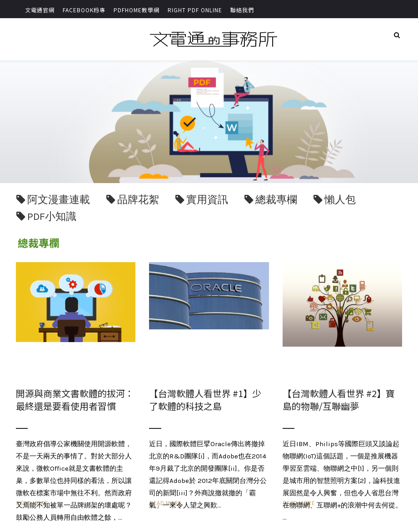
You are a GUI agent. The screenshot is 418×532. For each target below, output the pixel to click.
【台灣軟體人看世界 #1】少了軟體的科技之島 (205, 400)
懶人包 (340, 200)
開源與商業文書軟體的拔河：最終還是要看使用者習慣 (75, 400)
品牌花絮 (138, 200)
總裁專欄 (276, 200)
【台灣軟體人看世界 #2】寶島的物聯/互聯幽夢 (339, 400)
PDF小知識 (52, 216)
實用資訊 (207, 200)
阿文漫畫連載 (59, 200)
